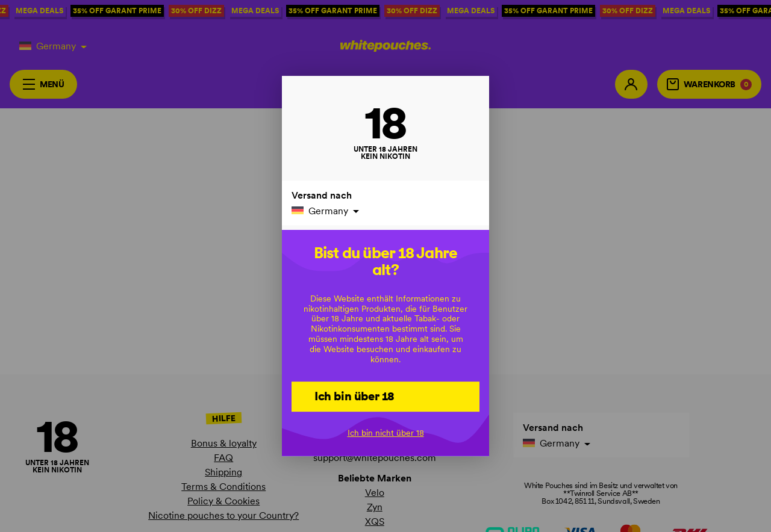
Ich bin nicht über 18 (386, 433)
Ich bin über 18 (354, 396)
